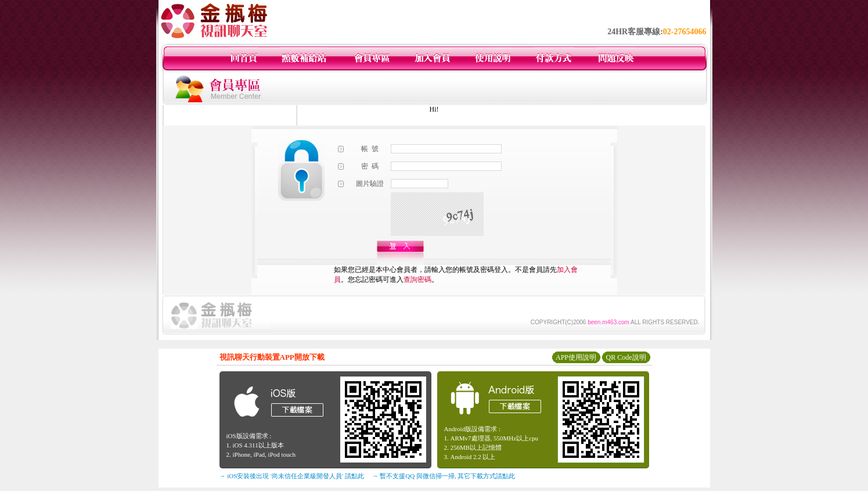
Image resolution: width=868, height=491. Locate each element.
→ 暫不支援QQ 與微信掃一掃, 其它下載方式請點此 (444, 476)
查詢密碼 (417, 279)
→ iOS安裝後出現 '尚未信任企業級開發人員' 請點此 (292, 476)
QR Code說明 (626, 357)
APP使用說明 (576, 357)
